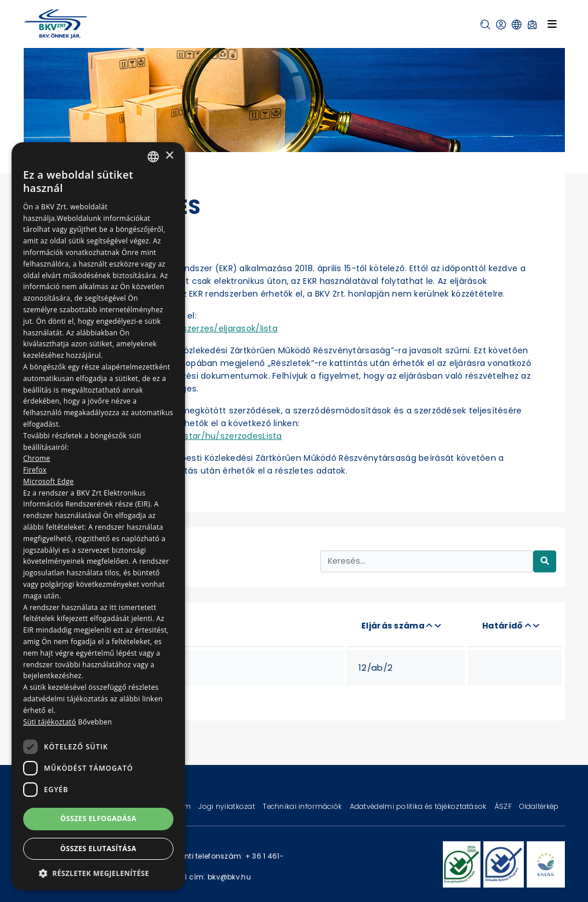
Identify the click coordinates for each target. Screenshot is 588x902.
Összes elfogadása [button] (98, 818)
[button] (485, 25)
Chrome (37, 458)
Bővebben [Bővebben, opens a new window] (95, 722)
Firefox (35, 470)
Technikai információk (303, 806)
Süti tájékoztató (49, 722)
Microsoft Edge (49, 481)
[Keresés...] (427, 561)
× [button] (169, 156)
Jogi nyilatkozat (228, 806)
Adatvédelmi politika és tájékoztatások (419, 806)
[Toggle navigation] (552, 24)
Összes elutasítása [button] (98, 849)
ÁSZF (504, 806)
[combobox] (153, 157)
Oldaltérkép (539, 806)
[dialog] (98, 516)
